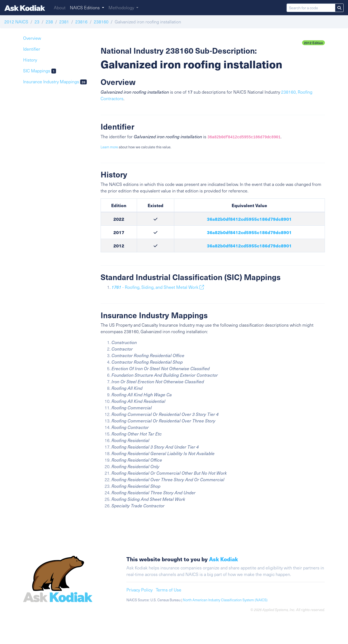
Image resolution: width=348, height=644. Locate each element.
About (60, 7)
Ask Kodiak (223, 559)
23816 (81, 22)
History (30, 60)
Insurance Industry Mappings (55, 82)
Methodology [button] (122, 7)
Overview (32, 38)
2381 (64, 22)
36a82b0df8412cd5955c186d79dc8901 (249, 219)
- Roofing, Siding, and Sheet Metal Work (158, 287)
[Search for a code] (311, 8)
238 (49, 22)
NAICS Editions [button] (85, 7)
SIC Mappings (40, 71)
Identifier (32, 49)
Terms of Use (169, 590)
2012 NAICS (16, 22)
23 (37, 22)
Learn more (109, 147)
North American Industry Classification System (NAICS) (225, 600)
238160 (101, 22)
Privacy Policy (139, 590)
